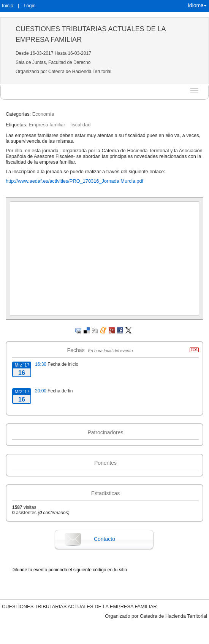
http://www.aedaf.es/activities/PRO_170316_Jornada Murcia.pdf (74, 181)
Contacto (104, 539)
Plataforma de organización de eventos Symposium (104, 638)
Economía (43, 114)
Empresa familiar (47, 125)
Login (29, 6)
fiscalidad (80, 125)
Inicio (8, 6)
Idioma (197, 5)
